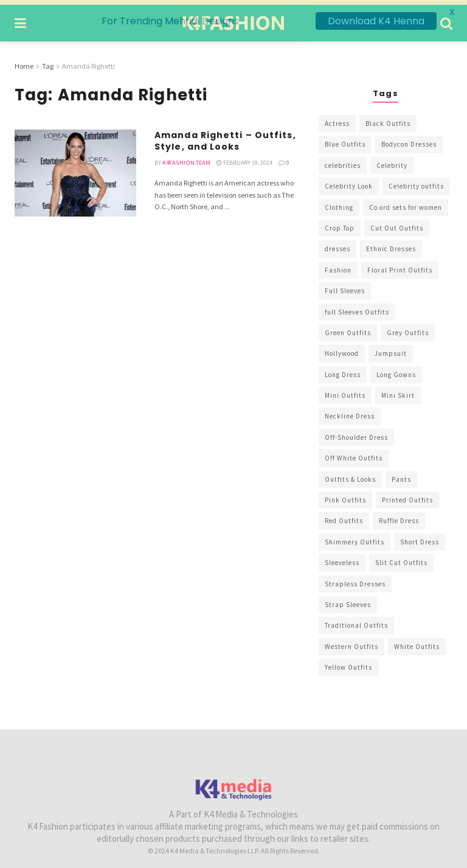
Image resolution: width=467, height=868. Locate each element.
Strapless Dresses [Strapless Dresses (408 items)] (355, 579)
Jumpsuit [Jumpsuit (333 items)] (391, 349)
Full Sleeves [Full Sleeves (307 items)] (345, 286)
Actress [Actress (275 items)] (337, 119)
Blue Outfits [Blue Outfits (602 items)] (345, 139)
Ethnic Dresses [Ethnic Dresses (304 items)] (391, 244)
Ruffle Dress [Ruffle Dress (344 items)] (399, 516)
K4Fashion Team (186, 158)
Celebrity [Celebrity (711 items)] (392, 161)
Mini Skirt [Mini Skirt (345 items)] (398, 391)
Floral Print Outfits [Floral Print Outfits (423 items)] (400, 265)
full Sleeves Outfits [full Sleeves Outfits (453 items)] (357, 307)
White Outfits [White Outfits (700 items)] (417, 642)
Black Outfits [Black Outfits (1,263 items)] (388, 119)
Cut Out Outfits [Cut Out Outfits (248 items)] (397, 223)
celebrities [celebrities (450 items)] (343, 161)
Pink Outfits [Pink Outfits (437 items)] (345, 495)
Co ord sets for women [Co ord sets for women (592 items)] (406, 203)
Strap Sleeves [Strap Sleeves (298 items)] (348, 600)
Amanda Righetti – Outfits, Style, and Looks (225, 136)
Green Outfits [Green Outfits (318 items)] (348, 328)
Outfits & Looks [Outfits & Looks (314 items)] (350, 474)
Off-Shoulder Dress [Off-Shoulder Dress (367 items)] (356, 432)
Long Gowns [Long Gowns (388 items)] (396, 370)
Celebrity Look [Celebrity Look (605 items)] (349, 181)
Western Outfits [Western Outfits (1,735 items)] (351, 642)
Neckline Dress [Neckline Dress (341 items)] (350, 411)
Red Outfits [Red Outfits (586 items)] (344, 516)
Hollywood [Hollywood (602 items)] (342, 349)
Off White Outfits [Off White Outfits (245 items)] (354, 453)
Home (24, 61)
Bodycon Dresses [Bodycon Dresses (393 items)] (409, 139)
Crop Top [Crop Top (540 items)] (340, 223)
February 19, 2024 (244, 158)
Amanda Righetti (88, 61)
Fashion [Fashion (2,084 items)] (338, 265)
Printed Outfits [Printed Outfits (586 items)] (407, 495)
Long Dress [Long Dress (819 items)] (343, 370)
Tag (48, 61)
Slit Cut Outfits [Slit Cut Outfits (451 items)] (401, 558)
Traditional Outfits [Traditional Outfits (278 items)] (356, 620)
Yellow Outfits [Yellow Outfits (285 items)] (348, 662)
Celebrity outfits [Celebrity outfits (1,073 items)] (416, 181)
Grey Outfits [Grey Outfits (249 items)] (408, 328)
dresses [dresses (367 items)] (337, 244)
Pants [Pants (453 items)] (401, 474)
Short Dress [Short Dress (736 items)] (420, 537)
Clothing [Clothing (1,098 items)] (339, 203)
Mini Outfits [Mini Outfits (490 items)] (345, 391)
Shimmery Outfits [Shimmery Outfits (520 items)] (355, 537)
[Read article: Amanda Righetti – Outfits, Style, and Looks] (75, 168)
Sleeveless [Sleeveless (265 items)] (342, 558)
